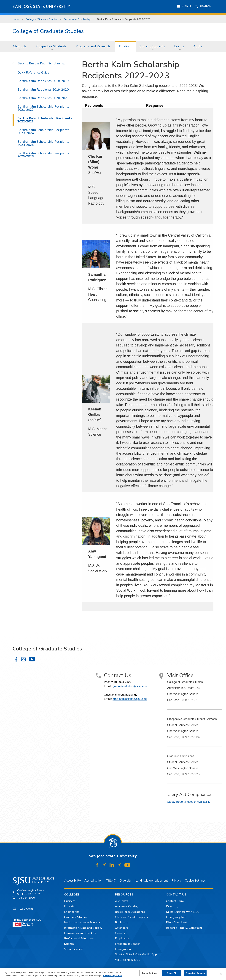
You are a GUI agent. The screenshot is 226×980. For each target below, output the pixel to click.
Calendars (121, 928)
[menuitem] (20, 46)
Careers (120, 933)
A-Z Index (121, 901)
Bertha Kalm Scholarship (77, 19)
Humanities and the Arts (80, 933)
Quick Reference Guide (33, 73)
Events (179, 46)
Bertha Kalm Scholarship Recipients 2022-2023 (124, 19)
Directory (172, 906)
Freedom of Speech (128, 944)
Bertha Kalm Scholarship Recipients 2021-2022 (43, 108)
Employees (122, 938)
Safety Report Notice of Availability (189, 802)
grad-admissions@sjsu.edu (130, 699)
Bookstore (122, 922)
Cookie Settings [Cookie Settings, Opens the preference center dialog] (149, 973)
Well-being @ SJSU (128, 960)
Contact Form (175, 901)
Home (16, 19)
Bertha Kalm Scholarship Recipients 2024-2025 (43, 143)
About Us (19, 46)
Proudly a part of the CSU (27, 922)
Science (69, 944)
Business (70, 901)
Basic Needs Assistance (130, 912)
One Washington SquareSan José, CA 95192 (31, 892)
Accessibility (73, 881)
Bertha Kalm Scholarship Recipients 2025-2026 (43, 155)
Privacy (176, 881)
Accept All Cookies (195, 973)
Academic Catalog (127, 906)
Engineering (72, 912)
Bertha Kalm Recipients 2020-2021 (43, 98)
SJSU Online (27, 909)
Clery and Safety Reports (131, 917)
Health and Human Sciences (82, 922)
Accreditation (93, 881)
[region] (113, 974)
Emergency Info (176, 917)
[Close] (221, 974)
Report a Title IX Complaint (184, 928)
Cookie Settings (195, 881)
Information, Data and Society (83, 928)
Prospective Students (51, 46)
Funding (125, 46)
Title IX (111, 881)
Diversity (126, 881)
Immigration (123, 949)
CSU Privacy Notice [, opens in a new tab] (113, 976)
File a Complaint (177, 922)
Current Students (152, 46)
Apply (198, 46)
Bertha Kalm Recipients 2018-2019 (43, 81)
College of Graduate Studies (42, 19)
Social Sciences (74, 949)
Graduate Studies (76, 917)
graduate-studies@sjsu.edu (130, 686)
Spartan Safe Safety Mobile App (136, 954)
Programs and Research (93, 46)
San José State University (42, 7)
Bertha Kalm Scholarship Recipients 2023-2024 (43, 131)
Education (71, 906)
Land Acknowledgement (152, 881)
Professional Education (79, 938)
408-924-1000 (26, 898)
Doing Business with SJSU (183, 912)
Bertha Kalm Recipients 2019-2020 (43, 90)
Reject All (172, 973)
